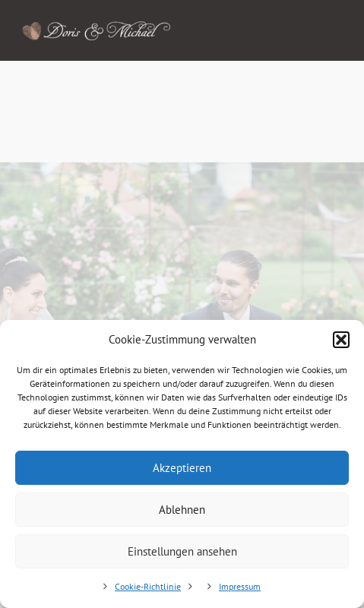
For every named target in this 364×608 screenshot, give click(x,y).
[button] (341, 340)
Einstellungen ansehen (182, 551)
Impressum (240, 586)
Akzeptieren (182, 468)
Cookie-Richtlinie (148, 586)
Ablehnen (182, 510)
